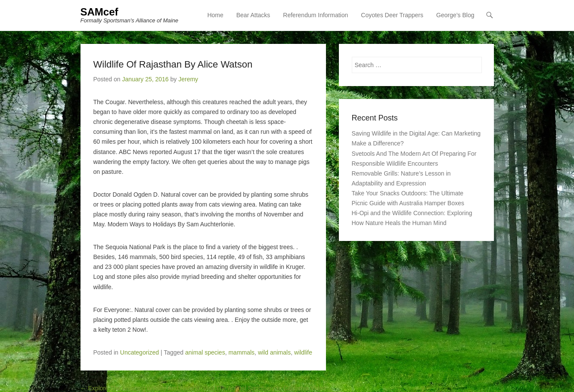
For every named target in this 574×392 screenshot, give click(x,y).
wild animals (274, 352)
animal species (205, 352)
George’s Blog (455, 15)
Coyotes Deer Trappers (392, 15)
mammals (241, 352)
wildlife (303, 352)
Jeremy (188, 79)
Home (215, 15)
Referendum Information (315, 15)
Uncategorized (140, 352)
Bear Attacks (253, 15)
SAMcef (99, 12)
